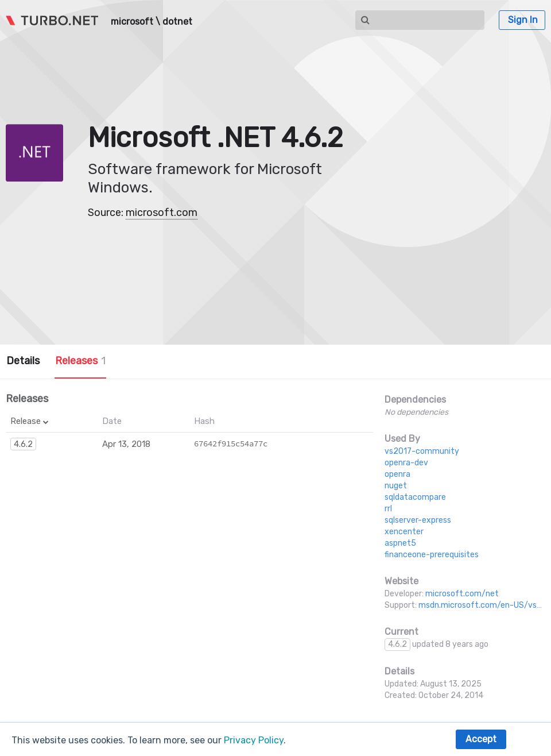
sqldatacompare (415, 497)
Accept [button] (481, 739)
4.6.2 (23, 444)
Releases (80, 361)
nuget (396, 486)
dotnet (177, 22)
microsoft (132, 22)
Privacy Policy (254, 740)
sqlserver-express (418, 520)
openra (397, 474)
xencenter (404, 532)
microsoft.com (162, 213)
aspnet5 (400, 543)
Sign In (523, 20)
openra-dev (406, 463)
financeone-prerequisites (432, 555)
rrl (388, 509)
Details (23, 361)
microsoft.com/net (462, 594)
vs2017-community (422, 451)
